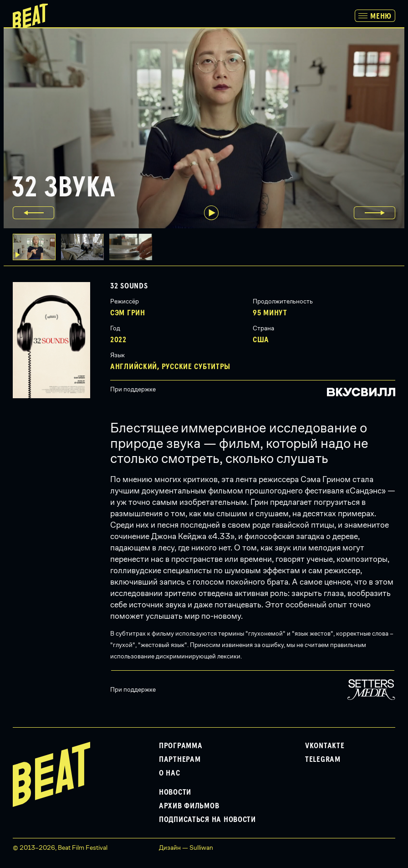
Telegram (323, 760)
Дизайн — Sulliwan (186, 847)
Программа (181, 746)
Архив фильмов (189, 806)
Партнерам (180, 760)
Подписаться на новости (207, 820)
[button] (85, 247)
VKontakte (325, 746)
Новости (175, 792)
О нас (170, 773)
